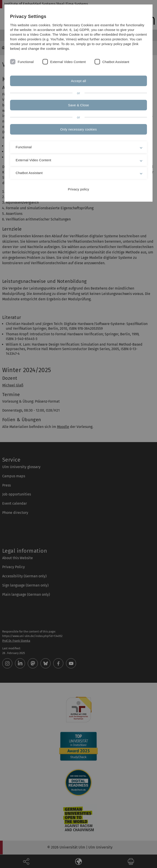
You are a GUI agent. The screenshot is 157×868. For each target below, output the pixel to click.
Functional (26, 62)
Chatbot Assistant (116, 62)
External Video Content (68, 62)
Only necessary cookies (78, 129)
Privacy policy (79, 189)
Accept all (78, 81)
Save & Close (78, 105)
